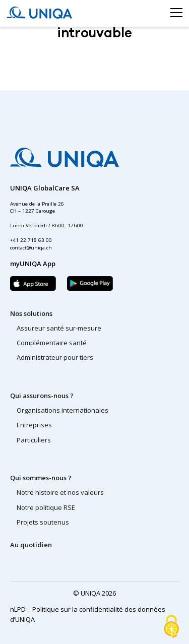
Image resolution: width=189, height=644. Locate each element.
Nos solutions (31, 313)
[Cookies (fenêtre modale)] (171, 627)
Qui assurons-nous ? (42, 396)
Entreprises (34, 425)
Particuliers (34, 440)
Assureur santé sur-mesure (59, 328)
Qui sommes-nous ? (41, 478)
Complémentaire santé (52, 343)
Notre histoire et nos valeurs (60, 492)
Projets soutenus (43, 522)
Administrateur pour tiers (55, 357)
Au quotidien (31, 545)
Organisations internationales (62, 410)
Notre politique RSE (46, 507)
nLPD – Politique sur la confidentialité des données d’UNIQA (88, 614)
